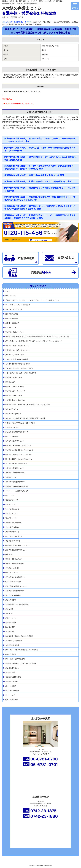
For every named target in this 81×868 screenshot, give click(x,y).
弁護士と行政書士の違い (14, 523)
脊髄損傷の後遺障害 (12, 645)
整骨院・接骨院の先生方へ (15, 559)
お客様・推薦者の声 (12, 323)
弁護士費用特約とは (12, 532)
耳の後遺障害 (10, 632)
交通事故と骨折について (14, 377)
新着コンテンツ (11, 296)
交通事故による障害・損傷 (15, 355)
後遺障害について (12, 500)
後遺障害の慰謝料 (12, 682)
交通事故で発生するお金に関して (17, 346)
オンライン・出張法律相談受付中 (17, 491)
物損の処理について (12, 509)
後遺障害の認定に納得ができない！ (18, 545)
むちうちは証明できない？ (15, 441)
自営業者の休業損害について (15, 591)
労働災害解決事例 (12, 700)
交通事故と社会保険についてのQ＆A (18, 445)
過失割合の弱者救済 (12, 691)
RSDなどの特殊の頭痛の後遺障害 (17, 359)
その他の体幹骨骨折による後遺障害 (18, 364)
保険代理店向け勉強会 (13, 414)
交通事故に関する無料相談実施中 (17, 486)
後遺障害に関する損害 (13, 677)
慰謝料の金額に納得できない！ (16, 550)
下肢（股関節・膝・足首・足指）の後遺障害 (21, 373)
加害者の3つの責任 (12, 427)
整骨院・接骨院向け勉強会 (15, 564)
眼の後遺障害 (10, 627)
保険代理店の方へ (12, 409)
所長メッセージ (11, 618)
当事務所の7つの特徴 (13, 541)
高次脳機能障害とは (12, 668)
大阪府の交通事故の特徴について (17, 432)
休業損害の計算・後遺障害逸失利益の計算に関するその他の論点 (28, 405)
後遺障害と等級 (11, 623)
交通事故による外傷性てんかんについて (19, 450)
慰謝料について (11, 505)
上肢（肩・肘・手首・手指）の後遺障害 (19, 368)
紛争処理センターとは (13, 582)
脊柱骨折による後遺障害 (14, 641)
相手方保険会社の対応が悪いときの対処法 (20, 423)
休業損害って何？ (12, 477)
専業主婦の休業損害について (15, 482)
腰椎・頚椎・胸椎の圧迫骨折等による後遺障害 (22, 650)
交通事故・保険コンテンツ (15, 332)
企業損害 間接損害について (15, 473)
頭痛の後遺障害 (11, 654)
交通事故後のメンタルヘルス (15, 400)
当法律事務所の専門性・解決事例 (17, 604)
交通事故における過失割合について (18, 350)
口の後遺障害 (10, 382)
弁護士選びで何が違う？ (14, 536)
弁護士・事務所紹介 (12, 436)
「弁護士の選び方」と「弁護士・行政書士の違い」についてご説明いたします (32, 300)
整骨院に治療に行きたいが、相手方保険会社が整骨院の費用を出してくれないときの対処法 (37, 337)
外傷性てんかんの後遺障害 (15, 386)
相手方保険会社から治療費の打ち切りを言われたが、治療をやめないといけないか (34, 341)
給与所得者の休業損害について (16, 586)
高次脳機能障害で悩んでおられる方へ (19, 459)
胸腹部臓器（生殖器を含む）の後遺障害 (19, 636)
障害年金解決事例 (12, 318)
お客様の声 (9, 613)
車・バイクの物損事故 (13, 595)
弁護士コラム (10, 495)
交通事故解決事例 (12, 314)
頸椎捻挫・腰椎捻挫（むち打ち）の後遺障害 (21, 663)
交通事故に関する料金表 (14, 396)
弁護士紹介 (9, 609)
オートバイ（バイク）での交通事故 (18, 305)
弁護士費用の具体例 (12, 527)
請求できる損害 (11, 686)
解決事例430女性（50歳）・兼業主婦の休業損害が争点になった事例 (34, 175)
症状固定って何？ (12, 514)
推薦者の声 (9, 554)
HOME (8, 291)
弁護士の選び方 (11, 600)
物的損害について (12, 573)
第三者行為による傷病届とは (15, 577)
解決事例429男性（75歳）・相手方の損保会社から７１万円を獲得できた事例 (38, 181)
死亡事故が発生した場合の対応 (16, 464)
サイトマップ (10, 695)
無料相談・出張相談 (12, 568)
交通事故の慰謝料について (15, 468)
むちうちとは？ (11, 327)
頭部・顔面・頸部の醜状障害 (15, 659)
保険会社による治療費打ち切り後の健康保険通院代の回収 (25, 418)
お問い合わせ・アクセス (14, 309)
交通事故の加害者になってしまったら (19, 455)
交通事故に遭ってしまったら (15, 391)
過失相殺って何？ (12, 518)
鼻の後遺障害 (10, 672)
